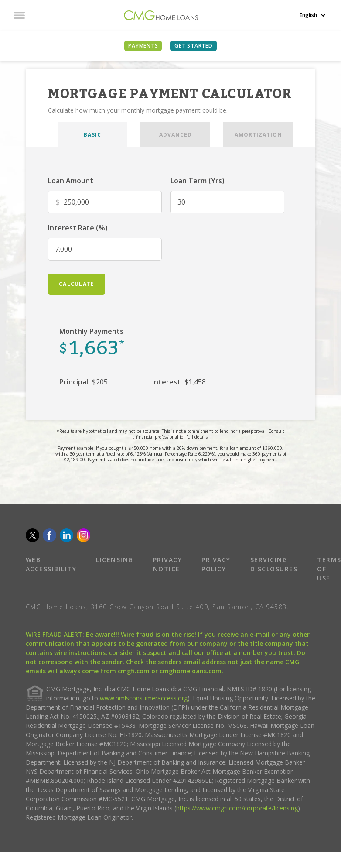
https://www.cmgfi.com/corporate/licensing (237, 808)
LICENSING (115, 560)
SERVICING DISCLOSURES (274, 564)
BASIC (92, 135)
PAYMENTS (143, 46)
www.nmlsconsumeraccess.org (144, 698)
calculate (77, 284)
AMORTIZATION (258, 135)
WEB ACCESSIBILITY (51, 564)
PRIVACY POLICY (216, 564)
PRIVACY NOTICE (168, 564)
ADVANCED (176, 135)
